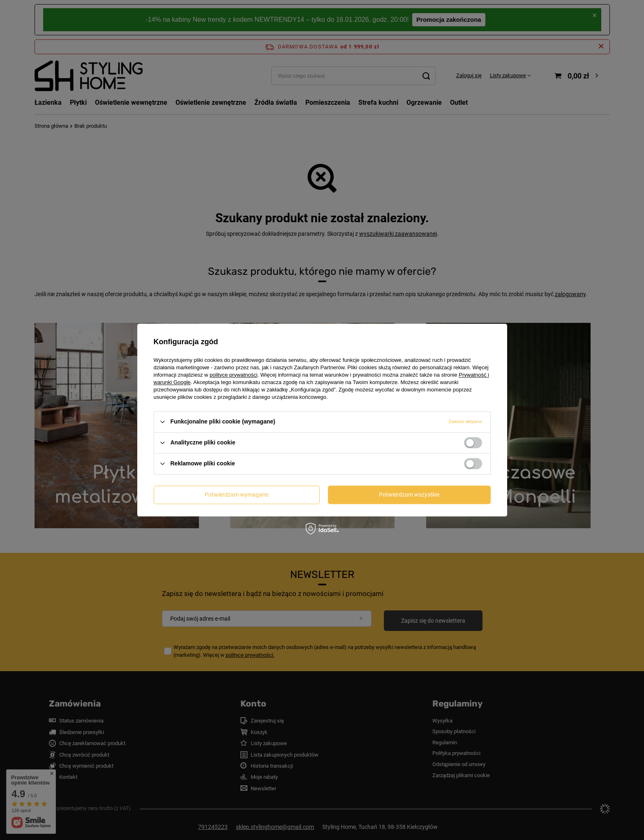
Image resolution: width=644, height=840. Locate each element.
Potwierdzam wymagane (237, 495)
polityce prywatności (233, 375)
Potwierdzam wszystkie (409, 495)
